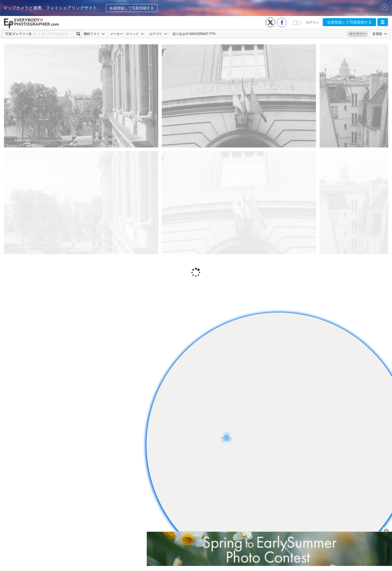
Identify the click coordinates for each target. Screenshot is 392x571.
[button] (383, 22)
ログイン (312, 22)
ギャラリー (357, 34)
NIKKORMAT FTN (202, 34)
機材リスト (94, 34)
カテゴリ (158, 34)
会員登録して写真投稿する (132, 8)
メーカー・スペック (127, 34)
